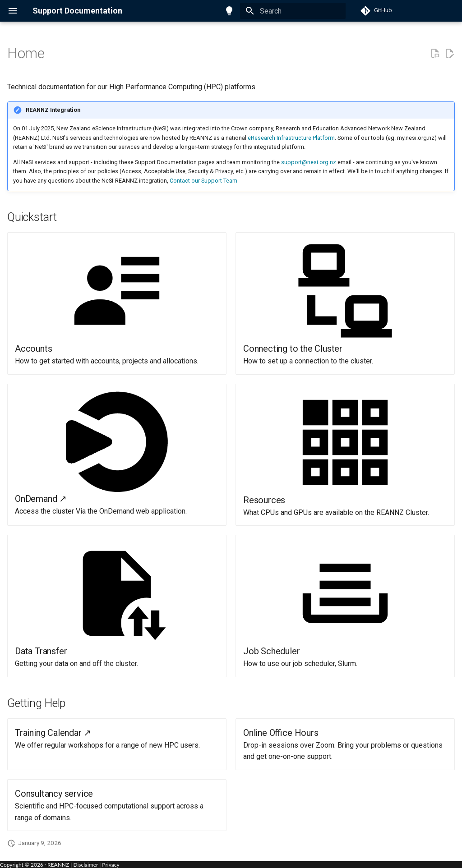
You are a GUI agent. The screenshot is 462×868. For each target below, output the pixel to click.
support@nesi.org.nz (309, 162)
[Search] (293, 11)
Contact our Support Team (203, 181)
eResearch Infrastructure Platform (291, 138)
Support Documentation (77, 11)
